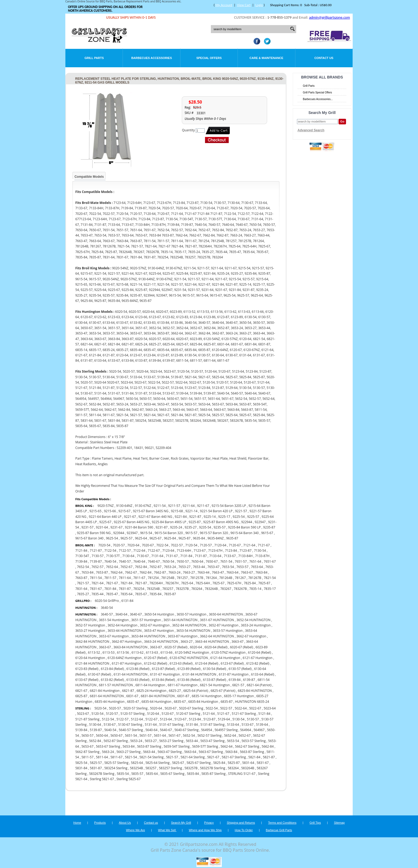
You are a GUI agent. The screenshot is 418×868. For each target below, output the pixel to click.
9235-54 (205, 527)
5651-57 (145, 735)
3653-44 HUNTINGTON (125, 631)
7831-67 (96, 589)
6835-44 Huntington (110, 702)
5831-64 (248, 763)
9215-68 (177, 511)
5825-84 (219, 763)
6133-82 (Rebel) (112, 680)
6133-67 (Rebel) (87, 680)
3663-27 (186, 642)
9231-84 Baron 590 (139, 527)
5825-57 (96, 763)
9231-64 (102, 527)
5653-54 (233, 741)
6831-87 (183, 696)
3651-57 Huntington (146, 620)
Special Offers (209, 58)
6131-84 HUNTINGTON (199, 674)
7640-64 (139, 561)
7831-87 (125, 589)
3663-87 (156, 647)
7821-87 (141, 583)
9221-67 (130, 517)
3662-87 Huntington (127, 642)
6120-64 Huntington (90, 658)
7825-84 (250, 583)
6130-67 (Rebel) (99, 674)
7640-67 (154, 561)
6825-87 (81, 696)
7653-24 (170, 567)
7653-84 (87, 572)
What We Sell (167, 830)
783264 (197, 589)
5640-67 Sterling (186, 730)
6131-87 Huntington (234, 674)
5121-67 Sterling (244, 714)
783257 (168, 589)
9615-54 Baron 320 (169, 533)
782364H (156, 583)
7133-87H (262, 556)
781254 (153, 578)
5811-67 (116, 757)
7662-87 (160, 572)
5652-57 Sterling (209, 735)
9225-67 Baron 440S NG (132, 522)
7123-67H (215, 551)
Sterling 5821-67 (102, 779)
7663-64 (232, 572)
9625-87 (184, 538)
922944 (247, 522)
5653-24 (136, 741)
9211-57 (174, 506)
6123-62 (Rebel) (155, 663)
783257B (182, 589)
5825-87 (234, 763)
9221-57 (241, 511)
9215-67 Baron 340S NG (151, 511)
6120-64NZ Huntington (125, 658)
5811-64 (102, 757)
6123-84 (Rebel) (112, 669)
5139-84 (81, 730)
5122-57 (122, 719)
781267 (240, 578)
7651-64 (255, 561)
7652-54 (83, 567)
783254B (153, 589)
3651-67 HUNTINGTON (217, 620)
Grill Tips (315, 823)
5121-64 (209, 714)
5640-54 (110, 730)
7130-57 (97, 556)
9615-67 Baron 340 (89, 538)
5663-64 (190, 752)
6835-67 (180, 702)
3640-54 (107, 608)
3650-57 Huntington (191, 614)
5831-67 (263, 763)
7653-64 (257, 567)
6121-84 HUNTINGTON (92, 663)
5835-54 (123, 774)
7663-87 (81, 578)
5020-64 (156, 708)
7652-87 (156, 567)
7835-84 (156, 594)
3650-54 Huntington (159, 614)
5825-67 (178, 763)
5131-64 (151, 725)
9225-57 (253, 517)
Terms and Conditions (282, 823)
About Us (125, 823)
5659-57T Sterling (205, 746)
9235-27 (190, 527)
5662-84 (268, 746)
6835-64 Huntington (156, 702)
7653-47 (213, 567)
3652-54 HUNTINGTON (253, 620)
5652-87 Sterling (116, 741)
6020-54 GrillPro (107, 601)
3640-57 (107, 614)
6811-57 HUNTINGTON (116, 685)
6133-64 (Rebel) (263, 674)
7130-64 (128, 556)
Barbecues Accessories (151, 58)
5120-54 (97, 714)
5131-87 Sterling (213, 725)
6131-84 (127, 601)
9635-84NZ (216, 538)
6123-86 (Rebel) (138, 669)
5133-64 (233, 725)
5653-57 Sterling (254, 741)
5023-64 (270, 708)
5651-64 (160, 735)
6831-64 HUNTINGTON (107, 696)
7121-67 (264, 545)
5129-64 (224, 719)
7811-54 (96, 578)
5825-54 (81, 763)
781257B (197, 578)
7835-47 (112, 594)
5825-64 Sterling (157, 763)
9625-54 (112, 538)
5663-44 (149, 752)
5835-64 (152, 774)
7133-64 (215, 556)
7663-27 (189, 572)
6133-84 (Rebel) (163, 680)
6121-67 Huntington (258, 658)
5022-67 (255, 708)
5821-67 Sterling (234, 757)
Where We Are (135, 830)
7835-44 (97, 594)
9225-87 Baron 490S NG (221, 522)
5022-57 (226, 708)
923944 (119, 533)
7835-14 (255, 589)
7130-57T (113, 556)
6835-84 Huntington (203, 702)
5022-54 (212, 708)
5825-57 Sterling (116, 763)
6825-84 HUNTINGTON (255, 691)
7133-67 (230, 556)
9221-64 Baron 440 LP (105, 517)
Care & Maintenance (266, 58)
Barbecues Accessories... (318, 99)
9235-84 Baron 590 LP (244, 527)
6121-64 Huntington (225, 658)
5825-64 (137, 763)
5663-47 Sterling (170, 752)
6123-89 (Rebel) (189, 669)
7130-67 (143, 556)
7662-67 (131, 572)
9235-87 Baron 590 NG (94, 533)
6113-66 (166, 652)
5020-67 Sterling (191, 708)
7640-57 (125, 561)
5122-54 (108, 719)
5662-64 (226, 746)
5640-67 (166, 730)
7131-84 (186, 556)
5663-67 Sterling (211, 752)
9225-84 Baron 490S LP (169, 522)
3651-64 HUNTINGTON (180, 620)
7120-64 (220, 545)
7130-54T (82, 556)
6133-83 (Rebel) (138, 680)
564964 (246, 730)
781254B (168, 578)
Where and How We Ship (205, 830)
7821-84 (126, 583)
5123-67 (180, 719)
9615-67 (267, 533)
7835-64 (126, 594)
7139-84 (81, 561)
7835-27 (83, 594)
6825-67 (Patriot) (223, 691)
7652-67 (126, 567)
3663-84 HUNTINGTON (130, 647)
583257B (191, 768)
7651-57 (241, 561)
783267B (240, 589)
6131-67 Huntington (165, 674)
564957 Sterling (226, 730)
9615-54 (146, 533)
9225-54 (239, 517)
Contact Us (324, 58)
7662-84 (145, 572)
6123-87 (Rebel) (163, 669)
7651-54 (226, 561)
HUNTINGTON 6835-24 (252, 702)
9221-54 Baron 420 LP (216, 511)
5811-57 (87, 757)
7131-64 (157, 556)
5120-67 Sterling (188, 714)
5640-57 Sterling (131, 730)
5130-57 (253, 719)
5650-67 (116, 735)
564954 (206, 730)
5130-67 (110, 725)
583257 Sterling (170, 768)
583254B (136, 768)
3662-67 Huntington (251, 636)
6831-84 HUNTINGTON (158, 696)
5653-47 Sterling (213, 741)
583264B (248, 768)
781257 (182, 578)
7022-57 (177, 545)
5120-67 (168, 714)
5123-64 (166, 719)
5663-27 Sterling (129, 752)
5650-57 (87, 735)
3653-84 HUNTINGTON (148, 636)
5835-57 (137, 774)
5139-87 (96, 730)
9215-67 (124, 511)
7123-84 (231, 551)
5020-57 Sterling (136, 708)
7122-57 (125, 551)
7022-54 (162, 545)
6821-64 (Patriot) (259, 685)
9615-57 (191, 533)
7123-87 (245, 551)
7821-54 (270, 578)
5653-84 (129, 746)
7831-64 (81, 589)
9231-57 (87, 527)
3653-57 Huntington (228, 631)
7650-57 (183, 561)
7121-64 (249, 545)
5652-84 (95, 741)
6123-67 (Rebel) (232, 663)
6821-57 (238, 685)
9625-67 (156, 538)
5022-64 (241, 708)
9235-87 (269, 527)
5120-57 (112, 714)
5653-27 (151, 741)
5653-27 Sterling (171, 741)
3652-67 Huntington (155, 625)
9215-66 (110, 511)
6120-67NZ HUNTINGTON (189, 658)
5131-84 (192, 725)
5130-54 (238, 719)
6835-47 (133, 702)
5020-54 (100, 708)
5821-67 (213, 757)
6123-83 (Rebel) (87, 669)
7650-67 (212, 561)
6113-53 (108, 652)
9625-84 (170, 538)
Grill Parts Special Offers (317, 92)
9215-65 (96, 511)
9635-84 (199, 538)
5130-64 (95, 725)
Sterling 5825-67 (129, 779)
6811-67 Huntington (183, 685)
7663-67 (247, 572)
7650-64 (197, 561)
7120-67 (235, 545)
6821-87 (128, 691)
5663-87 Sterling (252, 752)
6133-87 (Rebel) (215, 680)
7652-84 (141, 567)
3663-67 (105, 647)
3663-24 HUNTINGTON (161, 642)
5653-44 (192, 741)
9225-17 (224, 517)
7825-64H (203, 583)
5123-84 (195, 719)
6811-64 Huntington (150, 685)
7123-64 (168, 551)
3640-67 (136, 614)
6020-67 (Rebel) (242, 647)
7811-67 (139, 578)
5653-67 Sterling (108, 746)
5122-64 (137, 719)
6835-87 (226, 702)
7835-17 (270, 589)
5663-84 (231, 752)
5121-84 (264, 714)
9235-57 (220, 527)
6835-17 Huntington (239, 696)
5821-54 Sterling (152, 757)
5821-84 (254, 757)
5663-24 (108, 752)
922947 (260, 522)
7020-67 (148, 545)
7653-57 (242, 567)
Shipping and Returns (241, 823)
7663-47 (218, 572)
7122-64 (139, 551)
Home (77, 823)
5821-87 (269, 757)
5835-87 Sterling (213, 774)
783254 (139, 589)
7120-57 (206, 545)
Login (259, 5)
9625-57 (126, 538)
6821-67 (81, 691)
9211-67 (203, 506)
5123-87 (209, 719)
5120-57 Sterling (133, 714)
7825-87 (264, 583)
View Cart (244, 5)
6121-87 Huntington (127, 663)
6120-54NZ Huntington (192, 652)
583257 (151, 768)
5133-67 (248, 725)
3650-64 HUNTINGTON (226, 614)
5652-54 (189, 735)
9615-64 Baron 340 (245, 533)
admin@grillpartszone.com (329, 17)
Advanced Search (311, 130)
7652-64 (112, 567)
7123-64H (184, 551)
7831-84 (110, 589)
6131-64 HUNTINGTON (130, 674)
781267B (255, 578)
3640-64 (121, 614)
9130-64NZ (124, 506)
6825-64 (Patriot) (196, 691)
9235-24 (176, 527)
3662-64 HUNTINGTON (217, 636)
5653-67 (87, 746)
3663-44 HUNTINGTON (212, 642)
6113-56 (123, 652)
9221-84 (181, 517)
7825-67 (218, 583)
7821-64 (97, 583)
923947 (132, 533)
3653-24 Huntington (256, 625)
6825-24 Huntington (151, 691)
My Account (224, 5)
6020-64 (196, 647)
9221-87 (195, 517)
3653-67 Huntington (114, 636)
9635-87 (232, 538)
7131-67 (172, 556)
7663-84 (261, 572)
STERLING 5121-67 (242, 774)
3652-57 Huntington (90, 625)
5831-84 (81, 768)
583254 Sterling (116, 768)
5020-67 (170, 708)
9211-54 (160, 506)
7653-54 (228, 567)
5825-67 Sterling (199, 763)
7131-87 (201, 556)
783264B (211, 589)
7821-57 (83, 583)
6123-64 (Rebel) (207, 663)
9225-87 (195, 522)
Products (100, 823)
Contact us (151, 823)
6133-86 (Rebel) (189, 680)
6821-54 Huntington (215, 685)
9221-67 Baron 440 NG (155, 517)
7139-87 (96, 561)
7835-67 (141, 594)
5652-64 (230, 735)
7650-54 (168, 561)
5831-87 (96, 768)
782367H (172, 583)
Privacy (209, 823)
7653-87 (102, 572)
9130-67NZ (143, 506)
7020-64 (133, 545)
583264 (233, 768)
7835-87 (170, 594)
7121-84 (81, 551)
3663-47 (237, 642)
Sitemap (339, 823)
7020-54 (104, 545)
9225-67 (105, 522)
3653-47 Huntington (159, 631)
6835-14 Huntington (207, 696)
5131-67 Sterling (171, 725)
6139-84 (234, 680)
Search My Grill (181, 823)
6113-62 (137, 652)
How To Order (244, 830)
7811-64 (125, 578)
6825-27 (175, 691)
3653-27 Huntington (90, 631)
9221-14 (192, 511)
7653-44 (199, 567)
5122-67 (151, 719)
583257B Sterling (212, 768)
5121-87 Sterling (87, 719)
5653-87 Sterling (149, 746)
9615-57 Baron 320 (214, 533)
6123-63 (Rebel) (181, 663)
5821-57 (172, 757)
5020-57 (115, 708)
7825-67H (234, 583)
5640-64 (151, 730)
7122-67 (154, 551)
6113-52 (94, 652)
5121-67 (223, 714)
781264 (211, 578)
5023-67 (83, 714)
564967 (259, 730)
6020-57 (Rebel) (176, 647)
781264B (226, 578)
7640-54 (110, 561)
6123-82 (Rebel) (258, 663)
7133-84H (246, 556)
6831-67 (132, 696)
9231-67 (116, 527)
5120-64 (153, 714)
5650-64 (102, 735)
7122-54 (110, 551)
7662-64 (116, 572)
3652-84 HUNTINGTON (189, 625)
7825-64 (187, 583)
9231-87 (162, 527)
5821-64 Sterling (193, 757)
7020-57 (119, 545)
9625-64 (141, 538)
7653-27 (184, 567)
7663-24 (174, 572)
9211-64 (189, 506)
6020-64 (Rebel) (216, 647)
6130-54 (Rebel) (215, 669)
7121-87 (96, 551)
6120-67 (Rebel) (156, 658)
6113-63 (152, 652)
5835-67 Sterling (172, 774)
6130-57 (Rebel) (240, 669)
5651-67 (174, 735)
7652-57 (97, 567)
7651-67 (270, 561)
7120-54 (191, 545)
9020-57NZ (106, 506)
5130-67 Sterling (130, 725)
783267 (226, 589)
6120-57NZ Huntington (228, 652)
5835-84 (193, 774)
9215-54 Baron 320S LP (229, 506)
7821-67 (112, 583)
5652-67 (245, 735)
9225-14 (210, 517)
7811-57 (110, 578)
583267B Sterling (102, 774)
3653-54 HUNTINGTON (193, 631)
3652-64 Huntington (123, 625)
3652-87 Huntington (224, 625)
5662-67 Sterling (247, 746)
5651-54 (131, 735)
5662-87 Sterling (87, 752)
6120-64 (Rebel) (259, 652)
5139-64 (262, 725)
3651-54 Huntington (114, 620)
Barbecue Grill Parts (279, 830)
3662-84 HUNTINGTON (92, 642)
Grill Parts (94, 58)
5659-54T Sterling (177, 746)
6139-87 (249, 680)
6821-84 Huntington (105, 691)
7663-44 (203, 572)
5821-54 (131, 757)
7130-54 (260, 551)
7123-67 (200, 551)
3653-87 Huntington (183, 636)
